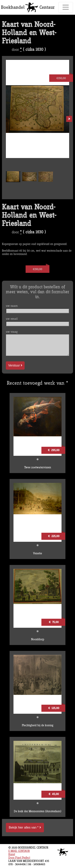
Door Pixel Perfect (19, 858)
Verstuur (15, 365)
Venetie (37, 553)
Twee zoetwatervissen (38, 467)
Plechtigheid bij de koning (38, 725)
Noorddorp (38, 639)
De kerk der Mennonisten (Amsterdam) (38, 811)
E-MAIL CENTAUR (19, 851)
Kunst (12, 854)
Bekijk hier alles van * (25, 827)
